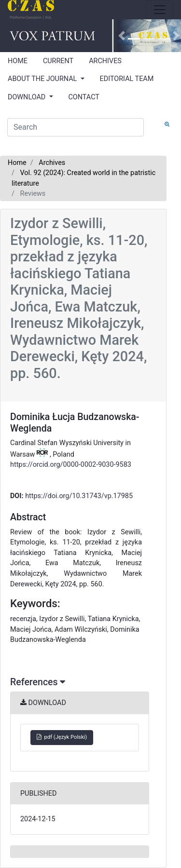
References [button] (38, 682)
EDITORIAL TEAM (127, 79)
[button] (122, 36)
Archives (52, 163)
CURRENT (58, 61)
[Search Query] (76, 127)
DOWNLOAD (28, 97)
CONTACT (84, 97)
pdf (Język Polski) (62, 737)
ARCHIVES (105, 61)
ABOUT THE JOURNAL (43, 79)
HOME (18, 61)
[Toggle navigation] (160, 10)
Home (17, 163)
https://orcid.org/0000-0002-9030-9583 (71, 465)
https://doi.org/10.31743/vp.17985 (79, 496)
